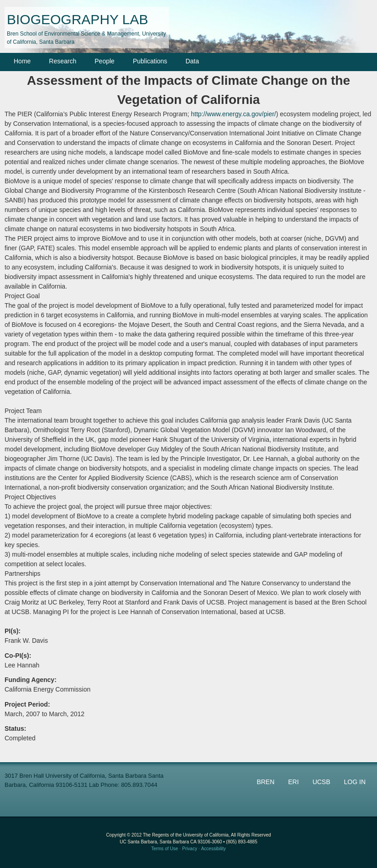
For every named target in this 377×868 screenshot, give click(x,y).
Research (63, 61)
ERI (293, 782)
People (105, 61)
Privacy (190, 849)
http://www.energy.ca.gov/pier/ (233, 114)
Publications (150, 61)
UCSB (322, 782)
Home (22, 61)
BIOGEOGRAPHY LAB (78, 19)
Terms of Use (165, 849)
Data (192, 61)
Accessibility (213, 849)
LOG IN (355, 782)
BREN (265, 782)
